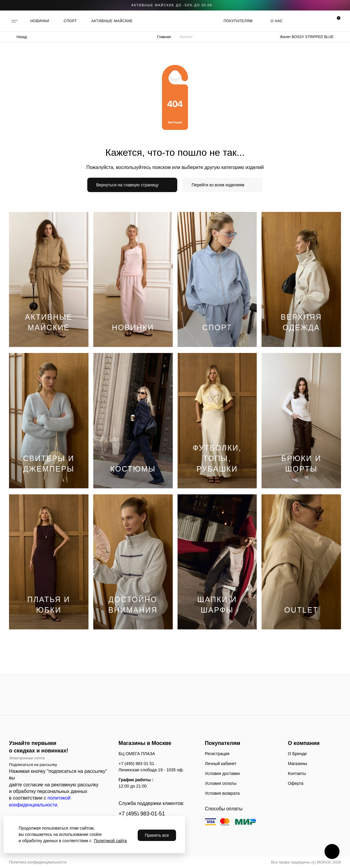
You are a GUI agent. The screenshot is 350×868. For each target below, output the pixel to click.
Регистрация (217, 754)
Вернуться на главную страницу (127, 185)
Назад (22, 37)
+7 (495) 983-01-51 (142, 814)
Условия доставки (222, 773)
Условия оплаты (221, 783)
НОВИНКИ (40, 21)
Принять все (157, 835)
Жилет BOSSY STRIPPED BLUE (307, 37)
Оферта (296, 783)
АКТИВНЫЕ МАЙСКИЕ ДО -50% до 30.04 (172, 5)
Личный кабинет (221, 764)
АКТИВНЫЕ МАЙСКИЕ (112, 21)
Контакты (297, 773)
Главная (164, 37)
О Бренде (297, 754)
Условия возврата (222, 793)
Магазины (298, 764)
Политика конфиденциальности (38, 862)
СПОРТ (70, 21)
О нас (277, 21)
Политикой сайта (110, 841)
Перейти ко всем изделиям (218, 185)
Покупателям (238, 21)
